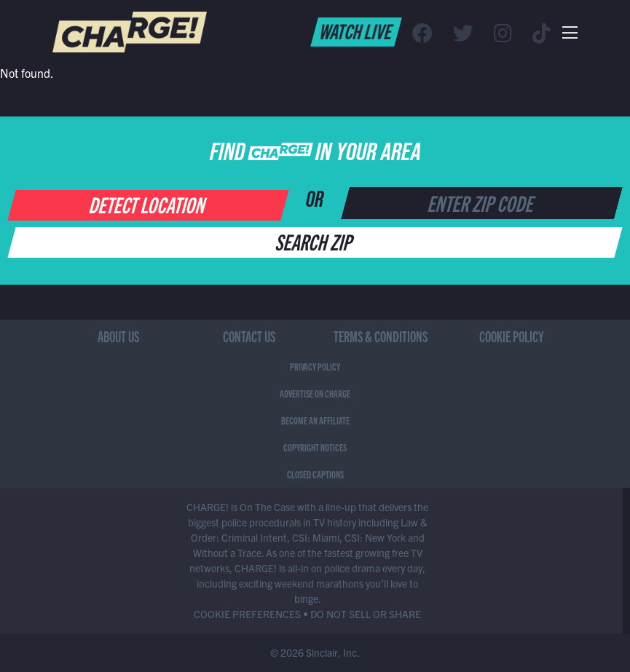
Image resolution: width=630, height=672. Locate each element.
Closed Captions (315, 474)
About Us (118, 336)
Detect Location (148, 204)
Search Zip (315, 241)
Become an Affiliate (315, 420)
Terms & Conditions (381, 336)
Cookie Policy (512, 336)
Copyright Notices (315, 447)
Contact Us (249, 336)
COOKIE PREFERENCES (247, 614)
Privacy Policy (315, 366)
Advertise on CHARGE (315, 393)
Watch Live (357, 31)
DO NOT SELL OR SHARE (366, 614)
